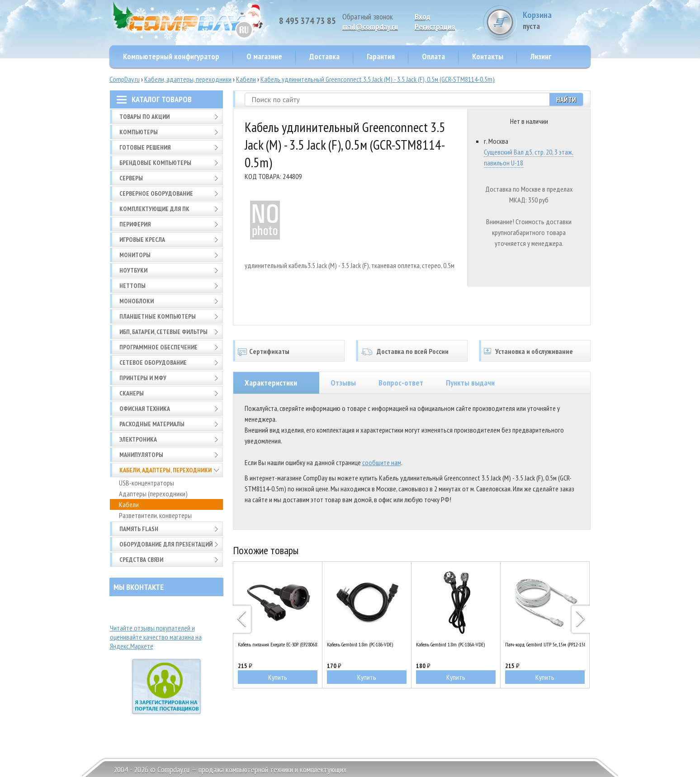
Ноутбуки (133, 270)
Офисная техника (145, 409)
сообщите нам (382, 462)
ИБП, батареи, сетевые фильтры (163, 332)
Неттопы (132, 286)
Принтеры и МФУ (143, 378)
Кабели (246, 79)
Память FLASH (139, 529)
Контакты (488, 56)
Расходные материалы (152, 424)
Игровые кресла (142, 240)
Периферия (135, 224)
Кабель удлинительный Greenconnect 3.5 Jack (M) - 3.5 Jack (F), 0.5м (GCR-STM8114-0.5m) (378, 79)
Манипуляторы (141, 455)
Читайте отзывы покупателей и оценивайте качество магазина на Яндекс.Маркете (156, 637)
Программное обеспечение (158, 347)
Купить (278, 677)
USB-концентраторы (147, 483)
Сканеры (132, 393)
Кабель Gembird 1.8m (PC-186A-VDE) (450, 644)
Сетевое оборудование (153, 363)
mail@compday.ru (370, 26)
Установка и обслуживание (534, 351)
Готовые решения (145, 147)
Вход (423, 16)
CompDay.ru (125, 79)
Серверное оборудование (156, 193)
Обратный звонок (368, 16)
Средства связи (141, 560)
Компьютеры (139, 132)
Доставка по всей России (413, 351)
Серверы (131, 178)
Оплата (433, 56)
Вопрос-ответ (401, 383)
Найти (566, 99)
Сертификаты (269, 351)
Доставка (324, 56)
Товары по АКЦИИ (144, 117)
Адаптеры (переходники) (153, 494)
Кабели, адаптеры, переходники (188, 79)
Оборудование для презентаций (166, 544)
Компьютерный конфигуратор (171, 56)
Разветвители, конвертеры (155, 515)
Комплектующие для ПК (154, 209)
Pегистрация (435, 26)
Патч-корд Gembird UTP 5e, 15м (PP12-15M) (545, 644)
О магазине (264, 56)
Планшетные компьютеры (158, 316)
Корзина (557, 20)
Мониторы (135, 255)
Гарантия (381, 56)
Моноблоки (137, 301)
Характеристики (271, 383)
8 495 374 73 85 (307, 21)
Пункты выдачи (470, 383)
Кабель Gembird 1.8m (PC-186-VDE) (360, 644)
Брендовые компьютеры (155, 163)
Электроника (138, 439)
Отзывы (343, 383)
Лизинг (541, 56)
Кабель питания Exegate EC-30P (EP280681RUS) (278, 644)
